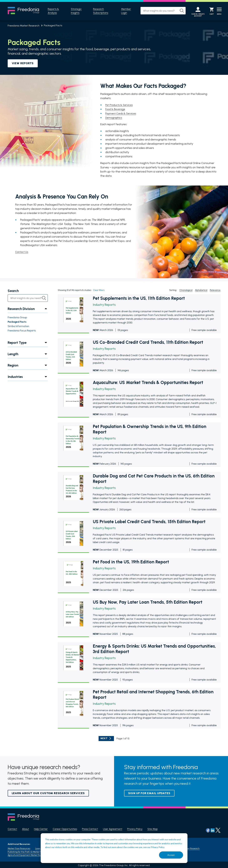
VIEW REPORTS (23, 63)
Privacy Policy (135, 829)
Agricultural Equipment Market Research (28, 854)
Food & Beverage (116, 109)
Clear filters (99, 290)
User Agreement (113, 829)
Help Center (41, 829)
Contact (12, 829)
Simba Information (18, 326)
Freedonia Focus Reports (22, 331)
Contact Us (22, 252)
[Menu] (218, 11)
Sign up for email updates (149, 793)
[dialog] (114, 848)
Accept (171, 855)
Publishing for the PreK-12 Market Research (29, 851)
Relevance (215, 290)
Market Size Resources (19, 847)
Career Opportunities (65, 829)
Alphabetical (201, 290)
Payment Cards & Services (122, 113)
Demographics (114, 118)
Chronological (186, 290)
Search (13, 291)
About (26, 829)
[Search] (177, 11)
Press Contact (90, 829)
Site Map (152, 829)
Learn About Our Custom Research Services (48, 793)
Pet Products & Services (120, 105)
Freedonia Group (17, 318)
